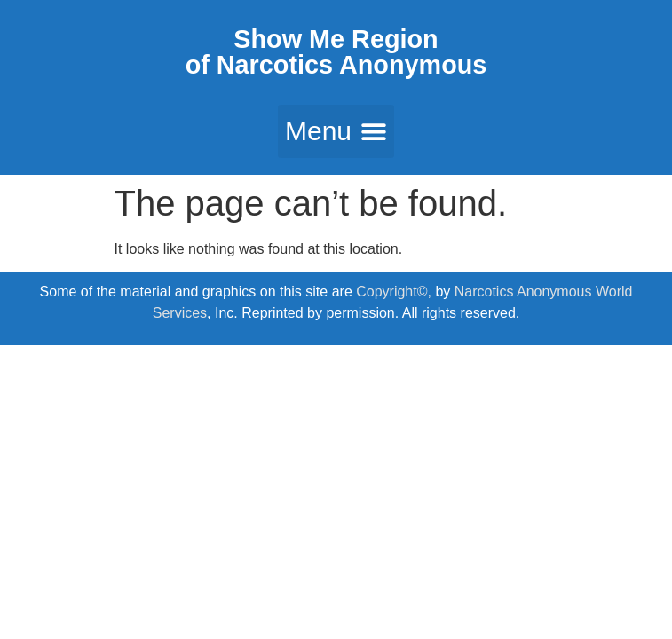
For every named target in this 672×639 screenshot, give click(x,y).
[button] (336, 131)
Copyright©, (395, 292)
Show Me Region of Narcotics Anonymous (336, 52)
